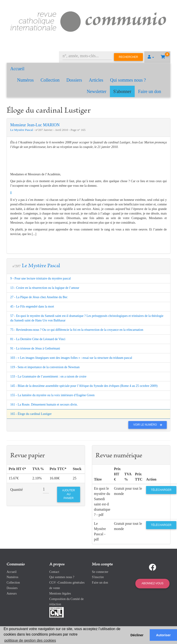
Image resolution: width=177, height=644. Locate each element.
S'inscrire (98, 577)
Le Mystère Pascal (22, 130)
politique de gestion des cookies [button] (30, 640)
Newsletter (97, 91)
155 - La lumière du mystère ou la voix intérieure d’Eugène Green (52, 395)
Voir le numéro (149, 425)
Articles (96, 80)
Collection (50, 80)
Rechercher (128, 57)
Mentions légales (60, 594)
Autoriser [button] (163, 635)
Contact (54, 572)
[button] (151, 57)
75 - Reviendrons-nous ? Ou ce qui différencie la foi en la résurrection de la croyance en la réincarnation (77, 330)
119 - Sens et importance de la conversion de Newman (45, 367)
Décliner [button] (137, 635)
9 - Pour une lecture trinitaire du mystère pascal (40, 278)
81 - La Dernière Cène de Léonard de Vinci (38, 339)
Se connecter (100, 572)
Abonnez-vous (152, 583)
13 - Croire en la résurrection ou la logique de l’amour (45, 288)
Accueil (17, 69)
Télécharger (161, 490)
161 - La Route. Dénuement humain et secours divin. (44, 405)
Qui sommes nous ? (128, 80)
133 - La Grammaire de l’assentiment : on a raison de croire (48, 376)
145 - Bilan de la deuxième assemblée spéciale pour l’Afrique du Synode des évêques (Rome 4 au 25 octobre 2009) (84, 386)
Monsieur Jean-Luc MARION (35, 125)
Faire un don (150, 91)
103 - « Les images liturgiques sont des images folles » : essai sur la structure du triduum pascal (71, 358)
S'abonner (122, 91)
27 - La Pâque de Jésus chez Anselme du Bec (39, 297)
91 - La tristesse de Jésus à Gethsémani (35, 348)
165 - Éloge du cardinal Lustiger (31, 414)
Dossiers (74, 80)
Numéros (25, 80)
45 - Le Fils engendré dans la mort (32, 306)
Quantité (16, 490)
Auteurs (12, 594)
